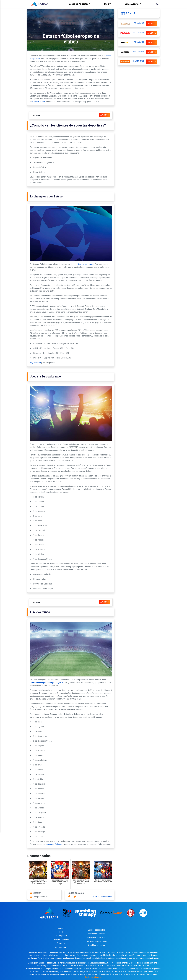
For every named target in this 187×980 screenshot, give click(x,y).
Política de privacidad (96, 938)
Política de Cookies (96, 934)
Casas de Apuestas (79, 4)
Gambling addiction (96, 945)
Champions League (86, 264)
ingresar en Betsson (53, 844)
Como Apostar (132, 4)
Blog (107, 4)
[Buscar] (157, 4)
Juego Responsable (96, 930)
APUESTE (104, 115)
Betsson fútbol (39, 102)
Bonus (130, 13)
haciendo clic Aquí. (94, 977)
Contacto (61, 943)
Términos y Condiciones (97, 941)
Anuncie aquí (61, 947)
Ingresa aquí (35, 363)
